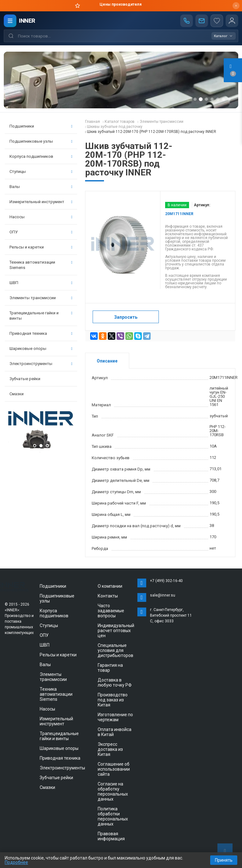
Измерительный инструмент (41, 202)
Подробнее (16, 862)
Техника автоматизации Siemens (41, 265)
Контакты (108, 596)
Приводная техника (41, 333)
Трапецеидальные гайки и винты (41, 316)
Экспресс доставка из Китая (110, 749)
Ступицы (41, 171)
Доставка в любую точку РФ (115, 682)
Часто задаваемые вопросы (111, 611)
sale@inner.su (163, 595)
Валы (41, 187)
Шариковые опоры (41, 348)
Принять (224, 860)
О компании (110, 586)
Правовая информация (111, 836)
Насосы (41, 217)
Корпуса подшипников (41, 156)
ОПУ (41, 232)
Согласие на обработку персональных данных (113, 791)
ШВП (41, 283)
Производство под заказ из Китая (113, 700)
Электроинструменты (41, 364)
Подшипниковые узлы (41, 141)
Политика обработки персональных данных (113, 816)
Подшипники (41, 126)
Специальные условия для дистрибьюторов (115, 650)
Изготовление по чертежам (115, 717)
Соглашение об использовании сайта (114, 769)
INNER (27, 21)
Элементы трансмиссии (41, 298)
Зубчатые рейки (25, 379)
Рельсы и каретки (41, 247)
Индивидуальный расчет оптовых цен (116, 631)
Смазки (17, 394)
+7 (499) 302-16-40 (166, 581)
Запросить (126, 317)
